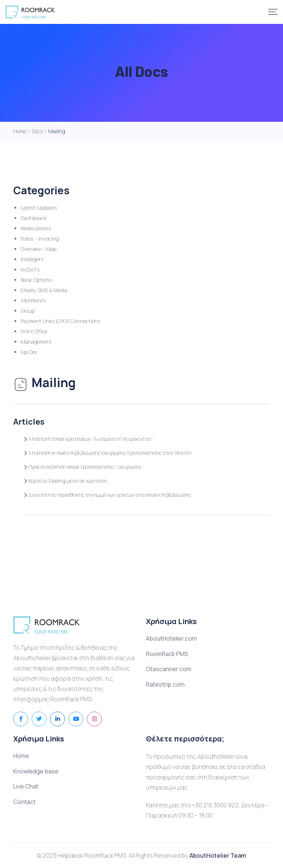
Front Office (34, 331)
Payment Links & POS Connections (60, 321)
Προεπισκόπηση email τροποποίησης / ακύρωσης (83, 467)
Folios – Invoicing (40, 239)
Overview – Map (39, 249)
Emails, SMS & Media (44, 290)
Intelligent (32, 259)
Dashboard (33, 218)
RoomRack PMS (167, 654)
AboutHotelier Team (218, 855)
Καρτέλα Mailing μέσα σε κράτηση (66, 481)
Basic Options (36, 280)
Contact (25, 802)
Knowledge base (36, 771)
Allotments (33, 300)
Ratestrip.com (165, 684)
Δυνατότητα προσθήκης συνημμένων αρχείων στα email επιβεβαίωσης (108, 495)
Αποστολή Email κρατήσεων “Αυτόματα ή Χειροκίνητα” (89, 439)
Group (28, 311)
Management (36, 342)
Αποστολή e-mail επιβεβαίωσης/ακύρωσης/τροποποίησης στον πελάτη (108, 453)
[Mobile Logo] (30, 12)
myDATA (30, 270)
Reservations (36, 228)
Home (21, 756)
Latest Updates (39, 208)
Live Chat (26, 786)
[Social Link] (21, 719)
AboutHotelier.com (171, 638)
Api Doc (29, 352)
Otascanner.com (169, 669)
